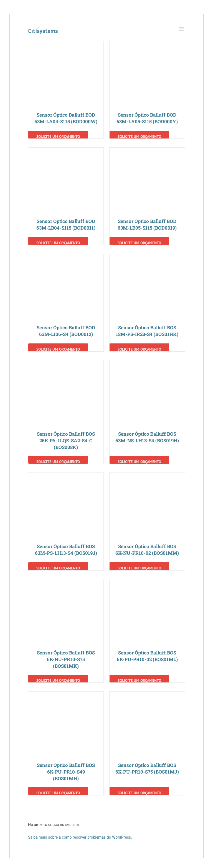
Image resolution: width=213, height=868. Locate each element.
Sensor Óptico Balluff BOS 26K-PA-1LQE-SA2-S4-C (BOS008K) (66, 441)
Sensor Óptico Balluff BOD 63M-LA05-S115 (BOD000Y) (147, 118)
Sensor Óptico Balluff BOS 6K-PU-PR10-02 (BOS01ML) (147, 656)
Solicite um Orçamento (58, 136)
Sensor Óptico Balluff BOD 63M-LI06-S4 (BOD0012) (66, 331)
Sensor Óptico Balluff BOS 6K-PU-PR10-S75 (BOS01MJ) (147, 768)
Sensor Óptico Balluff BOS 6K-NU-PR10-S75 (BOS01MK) (66, 659)
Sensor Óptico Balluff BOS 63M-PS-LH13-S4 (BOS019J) (66, 550)
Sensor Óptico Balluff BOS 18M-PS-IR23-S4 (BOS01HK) (147, 331)
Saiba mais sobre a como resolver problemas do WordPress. (80, 837)
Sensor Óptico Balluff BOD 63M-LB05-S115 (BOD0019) (147, 224)
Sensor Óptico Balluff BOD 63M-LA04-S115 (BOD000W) (66, 118)
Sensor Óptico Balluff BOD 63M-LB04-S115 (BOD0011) (66, 224)
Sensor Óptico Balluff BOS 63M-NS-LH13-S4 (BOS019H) (147, 437)
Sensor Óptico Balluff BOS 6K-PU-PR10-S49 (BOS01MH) (66, 772)
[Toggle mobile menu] (182, 29)
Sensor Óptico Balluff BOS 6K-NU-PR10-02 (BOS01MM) (147, 550)
